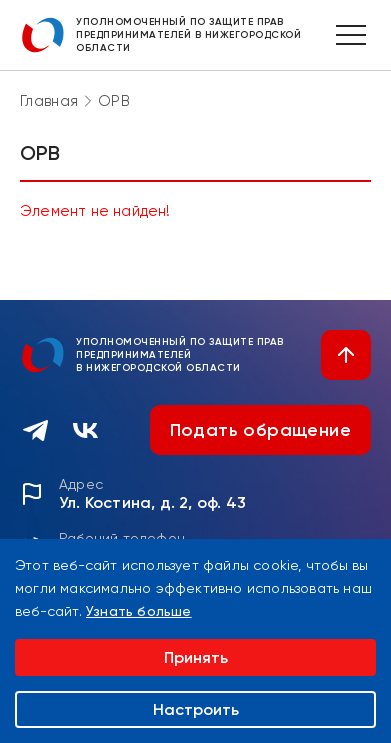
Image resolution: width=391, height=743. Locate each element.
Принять (196, 657)
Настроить (196, 709)
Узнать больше (139, 611)
